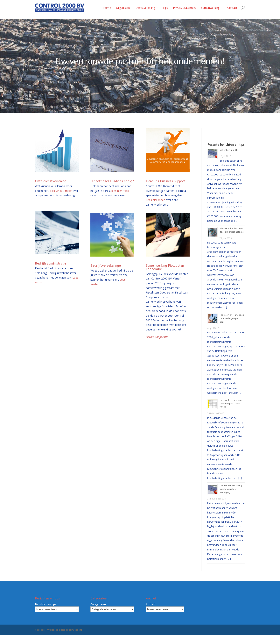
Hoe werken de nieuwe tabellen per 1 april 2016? (232, 403)
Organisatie (123, 8)
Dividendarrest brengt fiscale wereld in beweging (231, 489)
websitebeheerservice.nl (65, 630)
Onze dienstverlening (51, 181)
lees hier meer (120, 191)
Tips (165, 8)
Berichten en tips (46, 604)
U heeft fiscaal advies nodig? (112, 181)
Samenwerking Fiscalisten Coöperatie (165, 267)
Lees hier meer (155, 200)
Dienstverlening (145, 8)
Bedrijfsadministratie (51, 263)
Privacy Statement (185, 8)
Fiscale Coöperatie (157, 337)
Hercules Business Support (166, 181)
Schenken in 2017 (229, 150)
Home (107, 8)
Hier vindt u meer (61, 191)
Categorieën (98, 604)
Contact (232, 8)
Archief (150, 604)
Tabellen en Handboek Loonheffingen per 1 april (232, 318)
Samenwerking (210, 8)
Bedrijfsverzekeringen (106, 265)
